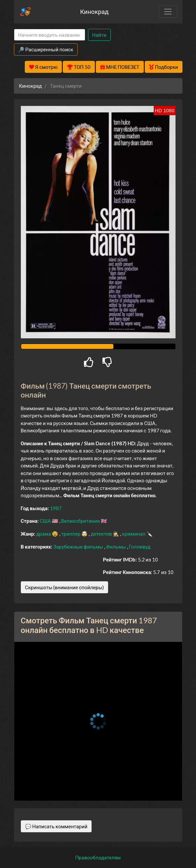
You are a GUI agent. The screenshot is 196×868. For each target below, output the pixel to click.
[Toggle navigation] (168, 12)
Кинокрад (94, 11)
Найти (99, 35)
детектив (102, 534)
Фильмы (117, 547)
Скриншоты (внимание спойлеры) (65, 587)
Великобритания (81, 521)
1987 (56, 508)
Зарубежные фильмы (79, 547)
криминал (134, 534)
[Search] (50, 35)
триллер (71, 534)
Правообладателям (98, 857)
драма (44, 534)
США (46, 521)
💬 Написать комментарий (56, 826)
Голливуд (140, 547)
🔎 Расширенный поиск (46, 49)
